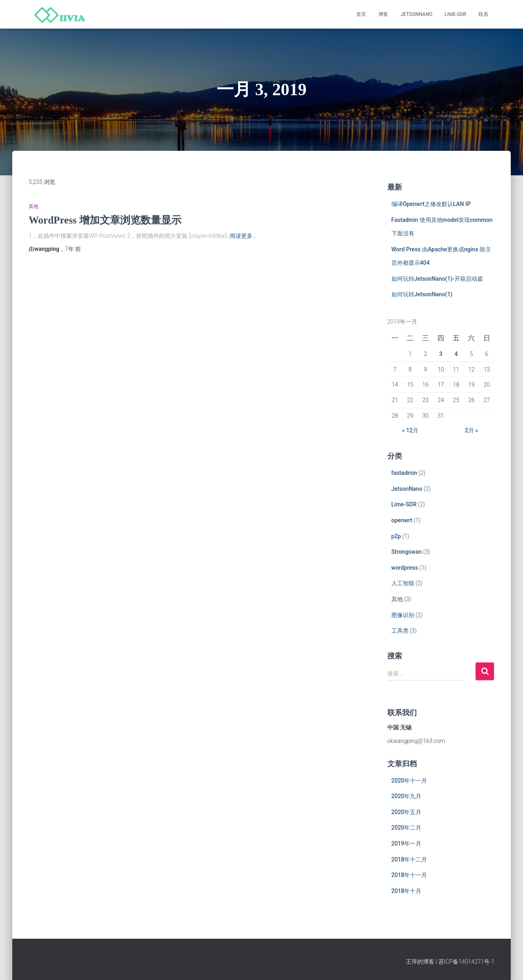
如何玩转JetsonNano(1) (422, 294)
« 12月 (410, 430)
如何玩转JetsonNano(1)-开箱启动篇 (437, 279)
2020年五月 (407, 812)
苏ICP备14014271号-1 (466, 962)
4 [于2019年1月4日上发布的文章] (456, 354)
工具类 (400, 631)
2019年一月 (407, 844)
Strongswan (407, 552)
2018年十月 (407, 891)
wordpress (405, 568)
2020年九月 (407, 796)
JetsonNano (416, 14)
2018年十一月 (409, 875)
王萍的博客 (420, 962)
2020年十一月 (409, 781)
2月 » (472, 430)
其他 (34, 206)
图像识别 (403, 615)
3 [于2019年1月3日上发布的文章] (441, 354)
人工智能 (403, 583)
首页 (361, 14)
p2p (396, 536)
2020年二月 (407, 828)
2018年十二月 (409, 859)
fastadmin (404, 473)
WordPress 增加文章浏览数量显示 (105, 220)
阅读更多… (243, 236)
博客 (383, 14)
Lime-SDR (455, 14)
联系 (483, 14)
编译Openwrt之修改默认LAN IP (431, 204)
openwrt (402, 520)
